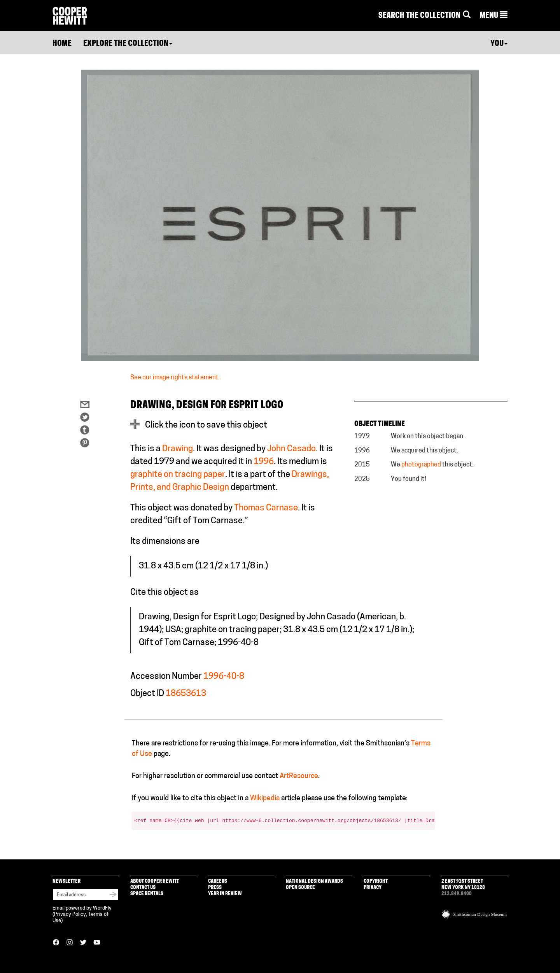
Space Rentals (147, 894)
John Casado (291, 449)
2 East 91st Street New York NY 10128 (463, 884)
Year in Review (225, 894)
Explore (128, 44)
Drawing (178, 449)
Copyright (376, 881)
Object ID (147, 694)
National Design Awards (314, 881)
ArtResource (299, 776)
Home (62, 44)
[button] (493, 16)
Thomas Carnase (266, 508)
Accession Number (166, 677)
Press (215, 888)
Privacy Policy (70, 914)
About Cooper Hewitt (155, 881)
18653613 (186, 694)
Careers (218, 881)
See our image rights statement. (175, 378)
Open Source (300, 888)
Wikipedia (265, 799)
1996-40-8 (224, 677)
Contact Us (143, 888)
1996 (264, 462)
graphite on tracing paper (178, 475)
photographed (421, 465)
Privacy (373, 888)
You (499, 44)
